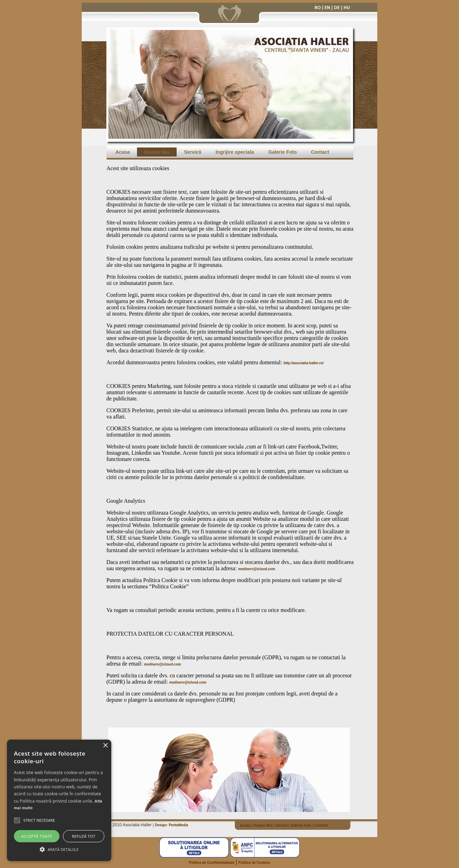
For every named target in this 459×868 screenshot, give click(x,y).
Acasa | (246, 825)
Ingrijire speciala (235, 152)
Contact (320, 152)
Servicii (193, 152)
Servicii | (282, 825)
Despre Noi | (264, 825)
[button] (39, 820)
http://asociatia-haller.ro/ (304, 363)
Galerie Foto (283, 152)
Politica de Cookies (254, 863)
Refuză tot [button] (84, 836)
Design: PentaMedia (172, 825)
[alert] (59, 800)
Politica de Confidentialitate (212, 863)
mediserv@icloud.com (257, 569)
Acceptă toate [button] (37, 836)
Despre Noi (157, 152)
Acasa (123, 152)
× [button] (105, 746)
